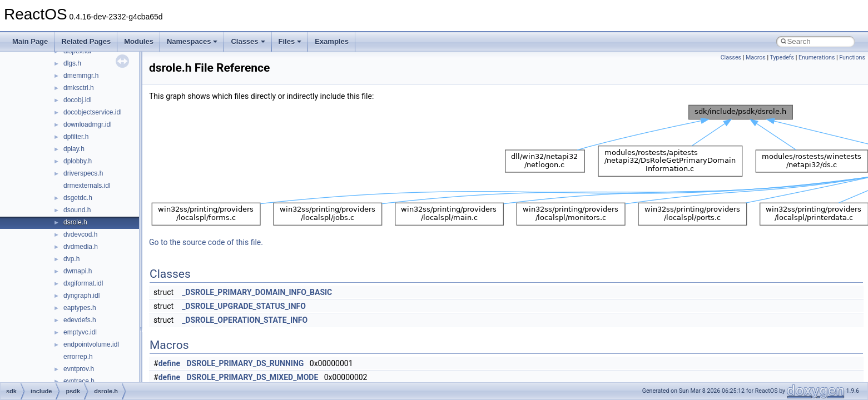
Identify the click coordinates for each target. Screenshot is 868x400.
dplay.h (74, 149)
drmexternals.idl (87, 186)
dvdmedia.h (81, 247)
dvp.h (71, 259)
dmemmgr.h (81, 76)
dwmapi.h (78, 271)
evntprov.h (79, 369)
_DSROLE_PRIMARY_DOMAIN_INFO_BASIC (257, 292)
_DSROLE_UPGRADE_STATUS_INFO (244, 306)
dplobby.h (78, 161)
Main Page (30, 41)
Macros (756, 57)
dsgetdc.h (78, 198)
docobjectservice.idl (93, 112)
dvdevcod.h (80, 234)
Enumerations (817, 57)
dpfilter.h (76, 137)
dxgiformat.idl (83, 283)
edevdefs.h (80, 320)
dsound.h (77, 210)
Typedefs (782, 57)
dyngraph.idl (81, 296)
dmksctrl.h (79, 88)
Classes (248, 41)
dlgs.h (72, 63)
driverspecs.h (83, 173)
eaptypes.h (80, 308)
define (169, 363)
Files (290, 41)
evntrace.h (79, 381)
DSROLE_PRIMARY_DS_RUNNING (245, 363)
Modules (139, 41)
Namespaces (192, 41)
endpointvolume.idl (91, 344)
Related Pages (86, 41)
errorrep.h (78, 357)
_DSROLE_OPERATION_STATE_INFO (245, 320)
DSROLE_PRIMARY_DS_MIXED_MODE (253, 377)
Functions (852, 57)
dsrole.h (75, 222)
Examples (332, 41)
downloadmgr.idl (88, 124)
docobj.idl (78, 100)
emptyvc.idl (80, 332)
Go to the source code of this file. (206, 242)
